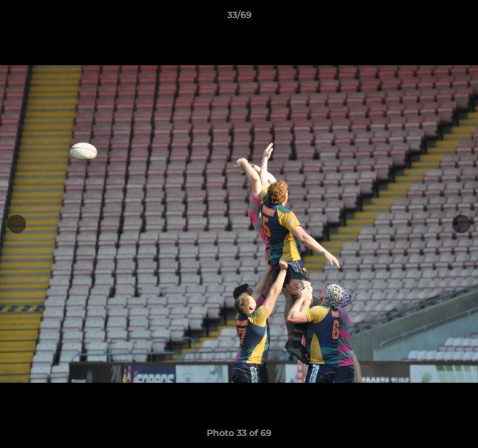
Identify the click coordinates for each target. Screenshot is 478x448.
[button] (463, 18)
